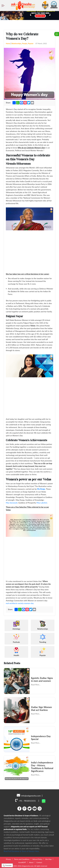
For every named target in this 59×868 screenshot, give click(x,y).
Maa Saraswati (12, 503)
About (31, 862)
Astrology (16, 625)
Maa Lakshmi (42, 503)
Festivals (16, 639)
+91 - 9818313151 (25, 800)
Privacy (9, 859)
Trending (43, 639)
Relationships (16, 43)
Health (16, 652)
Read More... (36, 685)
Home (8, 43)
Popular (31, 43)
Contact (39, 862)
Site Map (48, 859)
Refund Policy (37, 859)
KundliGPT (22, 862)
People (25, 43)
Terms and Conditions (22, 859)
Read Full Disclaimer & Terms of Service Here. (22, 851)
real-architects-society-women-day (20, 603)
